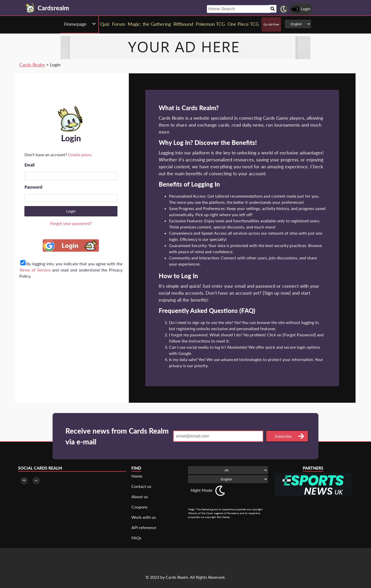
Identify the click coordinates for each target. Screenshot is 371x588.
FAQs (136, 538)
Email (29, 165)
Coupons (140, 507)
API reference (144, 527)
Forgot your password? (71, 223)
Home (137, 476)
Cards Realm (32, 65)
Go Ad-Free (271, 24)
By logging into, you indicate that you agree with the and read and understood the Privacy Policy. (71, 270)
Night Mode (201, 490)
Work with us (144, 517)
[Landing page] (30, 8)
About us (140, 497)
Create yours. (80, 155)
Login (71, 211)
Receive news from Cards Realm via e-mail (117, 436)
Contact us (141, 486)
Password (33, 187)
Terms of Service (35, 270)
